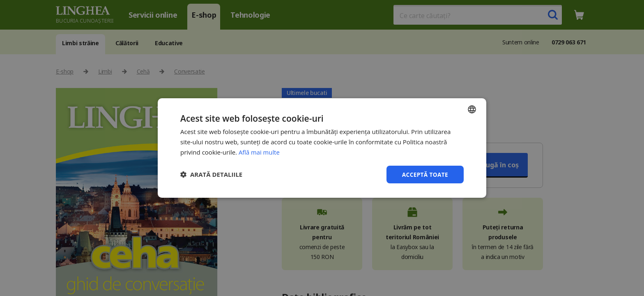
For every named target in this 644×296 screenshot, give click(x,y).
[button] (211, 174)
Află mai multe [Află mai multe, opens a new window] (259, 152)
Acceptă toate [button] (424, 174)
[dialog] (322, 148)
